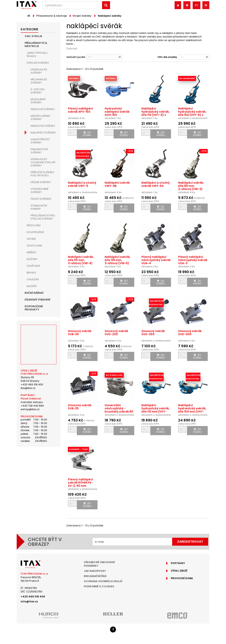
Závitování (34, 246)
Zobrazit (72, 48)
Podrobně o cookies (99, 586)
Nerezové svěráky (43, 126)
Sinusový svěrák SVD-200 (116, 333)
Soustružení (35, 232)
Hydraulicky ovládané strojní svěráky (43, 162)
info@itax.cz (29, 601)
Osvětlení (33, 266)
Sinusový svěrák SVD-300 (190, 333)
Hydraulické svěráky (39, 71)
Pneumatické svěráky (39, 151)
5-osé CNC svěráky (38, 91)
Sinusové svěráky (43, 109)
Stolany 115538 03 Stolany (30, 379)
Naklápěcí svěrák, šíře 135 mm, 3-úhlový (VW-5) (118, 260)
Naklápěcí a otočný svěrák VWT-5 (82, 184)
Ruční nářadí (34, 293)
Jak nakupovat (95, 571)
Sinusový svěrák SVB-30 (80, 333)
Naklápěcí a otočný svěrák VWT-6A (156, 184)
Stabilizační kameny (39, 207)
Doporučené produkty (34, 308)
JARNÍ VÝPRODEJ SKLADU (37, 54)
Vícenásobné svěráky (40, 191)
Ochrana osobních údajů (103, 581)
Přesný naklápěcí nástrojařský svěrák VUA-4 (156, 260)
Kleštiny (32, 259)
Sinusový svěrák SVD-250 (153, 333)
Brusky (31, 273)
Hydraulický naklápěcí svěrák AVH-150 (117, 112)
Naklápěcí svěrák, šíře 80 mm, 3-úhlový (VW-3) (191, 186)
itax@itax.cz (28, 388)
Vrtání (31, 239)
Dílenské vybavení (37, 300)
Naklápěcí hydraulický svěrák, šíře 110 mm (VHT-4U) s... (155, 410)
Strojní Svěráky (38, 63)
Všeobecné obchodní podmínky (99, 564)
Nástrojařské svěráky (40, 118)
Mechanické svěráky (39, 81)
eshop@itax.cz (30, 409)
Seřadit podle (76, 57)
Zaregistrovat (190, 542)
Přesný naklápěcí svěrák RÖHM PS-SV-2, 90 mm (80, 483)
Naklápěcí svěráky (43, 133)
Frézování (34, 225)
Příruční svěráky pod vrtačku (42, 174)
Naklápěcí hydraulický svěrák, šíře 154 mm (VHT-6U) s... (192, 410)
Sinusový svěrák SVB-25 (80, 407)
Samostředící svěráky (40, 141)
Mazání (32, 286)
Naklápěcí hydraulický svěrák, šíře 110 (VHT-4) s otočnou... (155, 113)
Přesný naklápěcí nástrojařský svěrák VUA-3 (193, 260)
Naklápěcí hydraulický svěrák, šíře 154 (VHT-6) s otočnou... (192, 113)
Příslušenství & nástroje (36, 45)
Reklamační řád (95, 576)
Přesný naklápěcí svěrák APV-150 (80, 110)
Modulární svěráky (38, 101)
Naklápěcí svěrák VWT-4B (117, 184)
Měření (31, 252)
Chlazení (33, 279)
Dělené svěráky (41, 182)
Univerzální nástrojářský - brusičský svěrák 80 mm (119, 410)
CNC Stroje (33, 36)
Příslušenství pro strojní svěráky (43, 217)
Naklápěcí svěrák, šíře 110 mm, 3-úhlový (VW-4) (81, 260)
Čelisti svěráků (41, 199)
